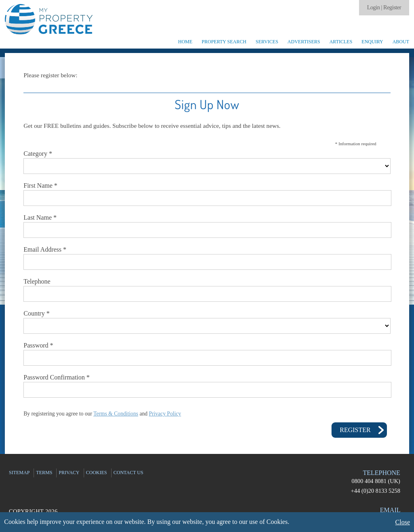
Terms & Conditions (116, 414)
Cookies (97, 473)
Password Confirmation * (57, 377)
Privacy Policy (165, 414)
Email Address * (45, 249)
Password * (38, 345)
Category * (38, 154)
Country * (36, 313)
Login (374, 7)
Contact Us (129, 473)
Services (267, 42)
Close (403, 522)
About (401, 42)
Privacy (69, 473)
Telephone (37, 281)
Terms (44, 473)
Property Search (224, 42)
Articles (341, 42)
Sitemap (19, 473)
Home (185, 42)
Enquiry (372, 42)
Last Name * (40, 217)
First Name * (40, 185)
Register (392, 7)
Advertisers (304, 42)
